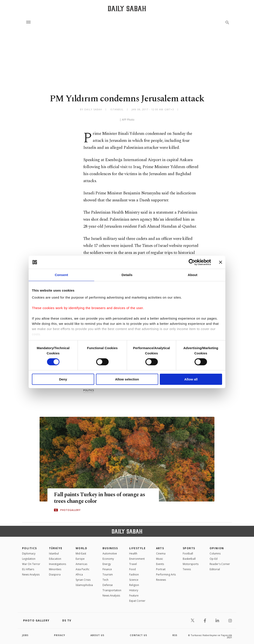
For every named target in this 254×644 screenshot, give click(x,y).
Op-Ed (214, 559)
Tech (105, 580)
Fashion (134, 574)
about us (97, 635)
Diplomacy (29, 553)
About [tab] (193, 275)
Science (134, 580)
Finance (107, 569)
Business (110, 548)
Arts (160, 548)
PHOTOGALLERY (70, 510)
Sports (189, 548)
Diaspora (55, 574)
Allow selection (127, 379)
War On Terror (31, 564)
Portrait (161, 569)
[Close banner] (221, 262)
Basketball (189, 559)
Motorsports (191, 564)
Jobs (25, 635)
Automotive (110, 553)
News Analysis (31, 574)
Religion (134, 585)
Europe (80, 559)
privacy (60, 635)
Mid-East (81, 553)
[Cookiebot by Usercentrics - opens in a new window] (192, 262)
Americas (81, 564)
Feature (134, 596)
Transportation (112, 590)
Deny (63, 379)
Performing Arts (166, 574)
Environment (137, 559)
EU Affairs (28, 569)
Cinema (161, 553)
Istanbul (54, 553)
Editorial (215, 569)
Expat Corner (137, 601)
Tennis (187, 569)
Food (132, 569)
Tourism (108, 574)
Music (160, 559)
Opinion (217, 548)
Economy (108, 559)
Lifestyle (137, 548)
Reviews (161, 580)
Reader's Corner (220, 564)
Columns (215, 553)
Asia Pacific (83, 569)
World (81, 548)
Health (133, 553)
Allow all (191, 379)
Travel (133, 564)
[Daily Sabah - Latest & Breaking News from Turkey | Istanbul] (127, 8)
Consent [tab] (62, 275)
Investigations (57, 564)
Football (188, 553)
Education (55, 559)
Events (160, 564)
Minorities (55, 569)
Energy (107, 564)
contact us (138, 635)
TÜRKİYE (56, 548)
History (134, 590)
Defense (108, 585)
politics (89, 390)
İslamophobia (84, 585)
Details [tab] (127, 275)
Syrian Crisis (83, 580)
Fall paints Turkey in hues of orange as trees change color (99, 498)
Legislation (29, 559)
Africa (79, 574)
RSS (175, 635)
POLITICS (30, 548)
